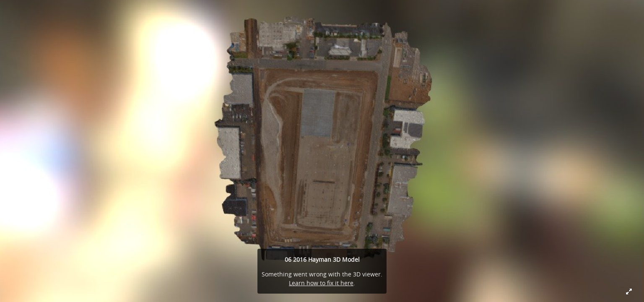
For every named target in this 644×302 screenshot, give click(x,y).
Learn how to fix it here (321, 283)
